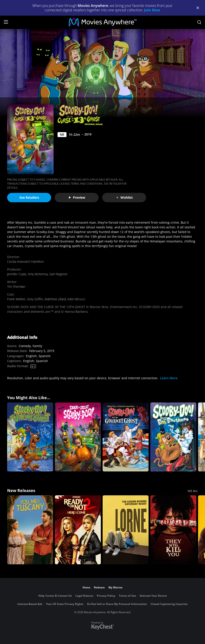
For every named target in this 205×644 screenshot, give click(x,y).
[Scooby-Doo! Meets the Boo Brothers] (173, 437)
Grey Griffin (35, 299)
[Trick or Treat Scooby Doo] (78, 437)
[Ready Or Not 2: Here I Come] (78, 530)
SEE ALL (193, 491)
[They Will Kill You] (173, 530)
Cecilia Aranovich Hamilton (25, 262)
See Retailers (29, 197)
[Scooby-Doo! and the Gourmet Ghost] (126, 437)
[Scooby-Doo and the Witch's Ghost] (30, 437)
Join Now (152, 10)
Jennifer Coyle (17, 274)
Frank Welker (16, 299)
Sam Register (58, 274)
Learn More (169, 378)
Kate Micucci (76, 299)
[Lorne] (126, 530)
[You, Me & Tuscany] (30, 530)
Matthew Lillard (55, 299)
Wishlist (124, 197)
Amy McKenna (38, 274)
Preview (77, 197)
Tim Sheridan (16, 287)
